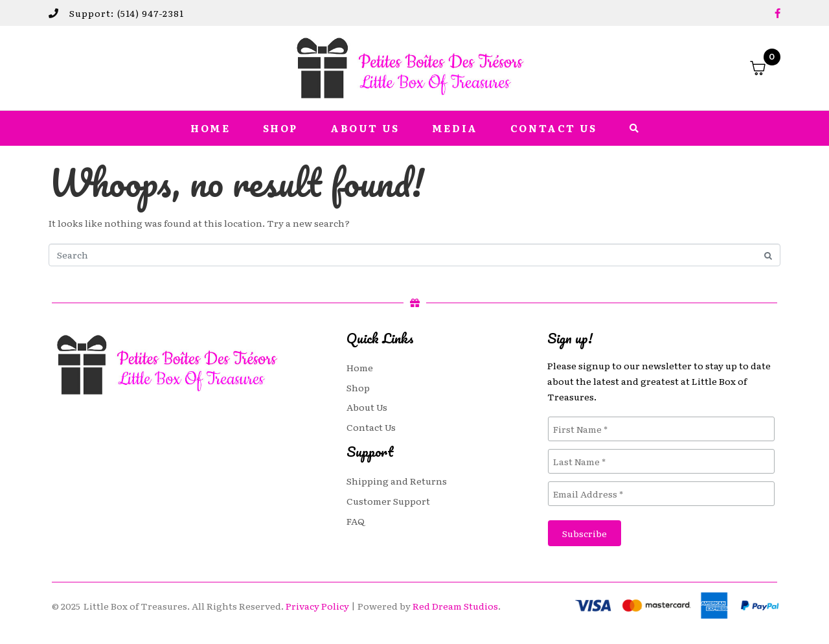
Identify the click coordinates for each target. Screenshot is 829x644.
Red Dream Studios (455, 606)
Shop (280, 128)
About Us (365, 128)
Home (210, 128)
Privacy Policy (317, 606)
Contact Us (554, 128)
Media (455, 128)
